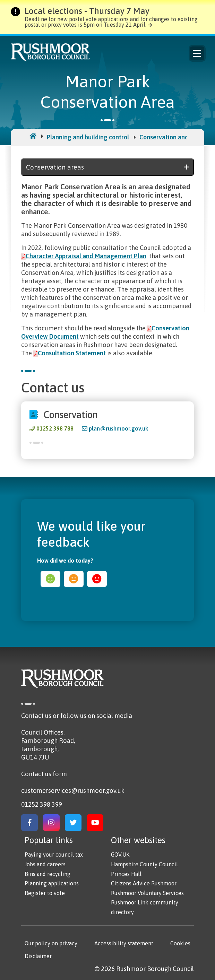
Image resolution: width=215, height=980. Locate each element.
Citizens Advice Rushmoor (144, 883)
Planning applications (52, 883)
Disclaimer (38, 956)
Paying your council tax (54, 855)
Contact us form (44, 774)
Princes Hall (126, 874)
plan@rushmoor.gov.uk (118, 428)
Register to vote (45, 893)
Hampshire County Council (144, 864)
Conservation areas (55, 167)
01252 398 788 (55, 428)
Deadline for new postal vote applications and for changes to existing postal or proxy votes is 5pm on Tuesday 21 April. (111, 22)
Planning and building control (88, 137)
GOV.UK (120, 855)
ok (74, 579)
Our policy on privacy (51, 943)
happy (50, 579)
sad (97, 579)
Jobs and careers (45, 864)
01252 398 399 (42, 804)
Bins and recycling (48, 874)
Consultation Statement (72, 353)
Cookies (180, 943)
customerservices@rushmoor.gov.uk (73, 791)
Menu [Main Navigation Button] (197, 53)
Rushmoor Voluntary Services (147, 893)
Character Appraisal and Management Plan (86, 256)
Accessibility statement (124, 943)
